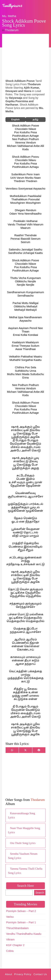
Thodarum (12, 30)
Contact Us (40, 974)
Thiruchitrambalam (17, 928)
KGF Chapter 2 (15, 945)
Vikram (10, 939)
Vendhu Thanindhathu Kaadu (24, 934)
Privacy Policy (23, 974)
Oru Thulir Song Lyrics (23, 843)
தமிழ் (35, 120)
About (9, 974)
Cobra (10, 951)
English (15, 120)
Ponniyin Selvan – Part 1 (21, 922)
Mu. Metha (9, 16)
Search (40, 893)
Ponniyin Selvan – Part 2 (21, 911)
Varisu (10, 917)
